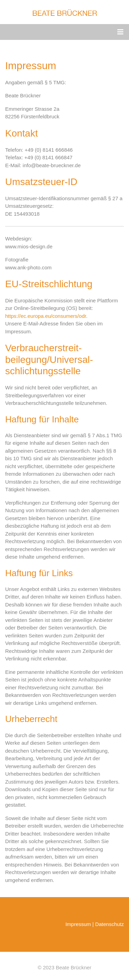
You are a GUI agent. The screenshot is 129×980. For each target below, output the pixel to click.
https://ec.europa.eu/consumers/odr (46, 316)
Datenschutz (110, 924)
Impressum (78, 924)
